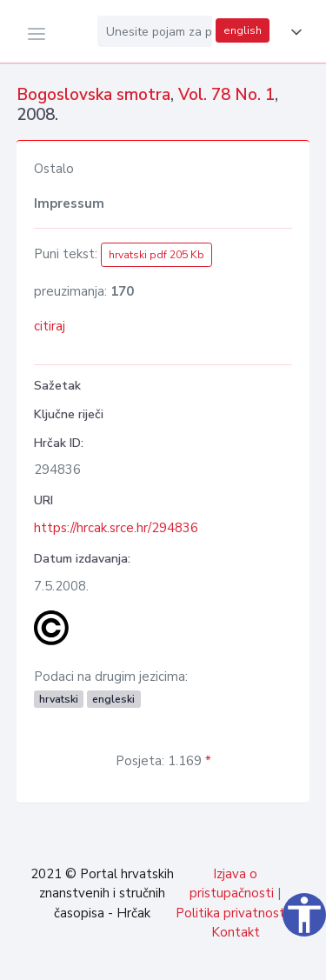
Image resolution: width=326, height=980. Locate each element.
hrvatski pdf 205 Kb (156, 255)
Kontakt (236, 932)
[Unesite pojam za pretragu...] (155, 31)
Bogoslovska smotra (93, 95)
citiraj (50, 326)
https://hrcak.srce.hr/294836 (116, 528)
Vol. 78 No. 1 (226, 95)
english (243, 30)
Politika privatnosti (232, 913)
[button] (293, 32)
